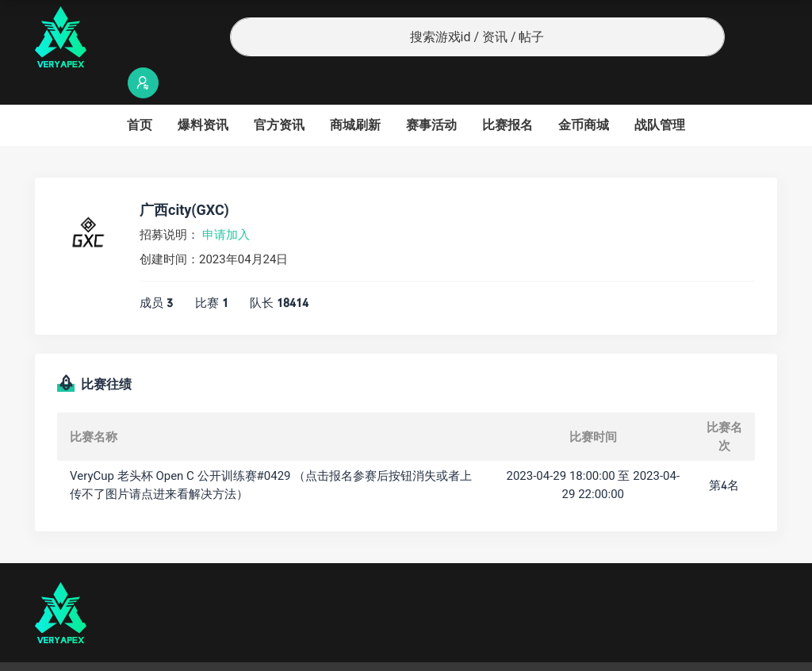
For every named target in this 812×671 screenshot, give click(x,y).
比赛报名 (507, 94)
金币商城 (584, 94)
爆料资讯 (203, 94)
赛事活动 (431, 94)
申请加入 (226, 204)
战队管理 (660, 94)
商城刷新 (355, 94)
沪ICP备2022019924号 (238, 651)
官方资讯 (279, 94)
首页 (140, 94)
